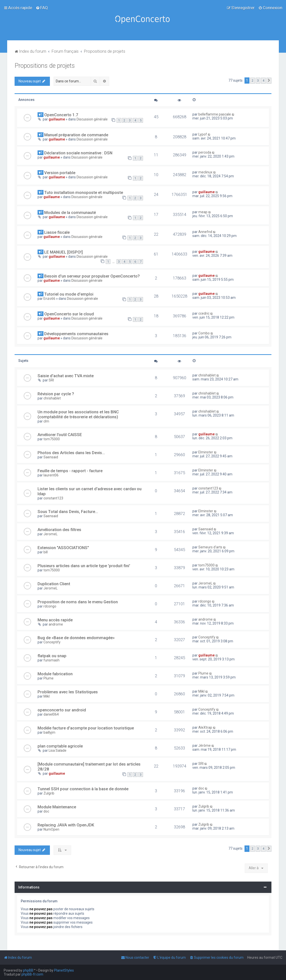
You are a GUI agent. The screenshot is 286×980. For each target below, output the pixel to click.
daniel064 (51, 714)
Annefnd (205, 232)
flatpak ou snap (52, 656)
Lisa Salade (58, 750)
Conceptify (52, 642)
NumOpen (51, 829)
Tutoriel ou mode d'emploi (69, 294)
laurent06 (51, 475)
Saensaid (51, 457)
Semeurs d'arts (210, 547)
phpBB (28, 970)
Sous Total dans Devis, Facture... (68, 512)
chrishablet (207, 375)
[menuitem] (42, 8)
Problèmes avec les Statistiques (68, 692)
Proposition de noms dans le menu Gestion (78, 602)
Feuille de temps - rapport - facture (70, 471)
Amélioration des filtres (59, 530)
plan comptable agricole (60, 746)
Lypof (203, 134)
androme (56, 624)
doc (201, 788)
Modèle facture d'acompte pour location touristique (86, 728)
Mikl (47, 696)
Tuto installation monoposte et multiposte (84, 192)
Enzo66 (49, 299)
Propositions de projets (45, 66)
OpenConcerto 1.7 (61, 115)
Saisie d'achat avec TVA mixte (66, 376)
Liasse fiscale (57, 232)
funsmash (51, 660)
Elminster (206, 452)
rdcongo (50, 606)
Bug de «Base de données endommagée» (76, 638)
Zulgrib (49, 793)
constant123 (53, 498)
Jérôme (204, 746)
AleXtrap (205, 727)
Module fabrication (55, 674)
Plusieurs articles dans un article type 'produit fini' (84, 566)
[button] (269, 81)
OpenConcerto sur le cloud (69, 314)
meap (203, 212)
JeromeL (51, 534)
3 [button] (258, 81)
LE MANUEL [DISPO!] (63, 252)
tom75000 (52, 439)
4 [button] (263, 81)
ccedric (204, 313)
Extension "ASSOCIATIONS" (63, 548)
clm (46, 421)
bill (46, 552)
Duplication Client (54, 584)
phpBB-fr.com (32, 974)
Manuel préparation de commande (76, 135)
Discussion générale (92, 119)
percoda (205, 152)
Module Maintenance (57, 807)
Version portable (60, 173)
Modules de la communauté (70, 212)
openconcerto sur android (62, 710)
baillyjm (49, 732)
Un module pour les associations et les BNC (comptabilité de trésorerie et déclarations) (78, 414)
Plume (49, 678)
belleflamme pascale (215, 114)
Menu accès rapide (55, 620)
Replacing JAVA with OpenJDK (66, 825)
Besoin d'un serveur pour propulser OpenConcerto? (92, 276)
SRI (51, 380)
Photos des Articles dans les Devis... (71, 453)
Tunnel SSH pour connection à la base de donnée (83, 789)
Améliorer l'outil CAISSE (60, 435)
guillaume (57, 119)
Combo (204, 333)
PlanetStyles (64, 970)
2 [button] (253, 81)
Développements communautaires (76, 334)
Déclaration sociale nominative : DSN (78, 153)
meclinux (205, 172)
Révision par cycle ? (56, 394)
